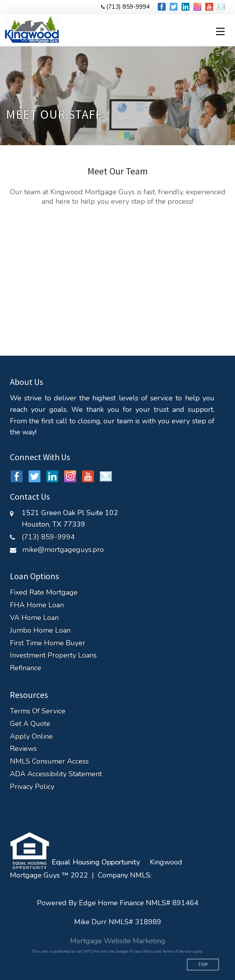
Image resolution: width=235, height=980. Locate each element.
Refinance (26, 668)
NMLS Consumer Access (49, 761)
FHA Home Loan (37, 605)
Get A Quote (30, 724)
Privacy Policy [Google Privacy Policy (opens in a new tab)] (141, 952)
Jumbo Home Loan (40, 630)
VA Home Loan (34, 618)
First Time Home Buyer (48, 643)
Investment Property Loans (53, 655)
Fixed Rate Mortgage (44, 592)
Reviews (23, 749)
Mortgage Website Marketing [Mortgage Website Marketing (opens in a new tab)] (118, 941)
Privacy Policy (32, 787)
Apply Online (31, 736)
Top (203, 965)
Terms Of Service (38, 711)
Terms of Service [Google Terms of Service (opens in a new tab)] (177, 952)
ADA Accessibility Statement (56, 774)
